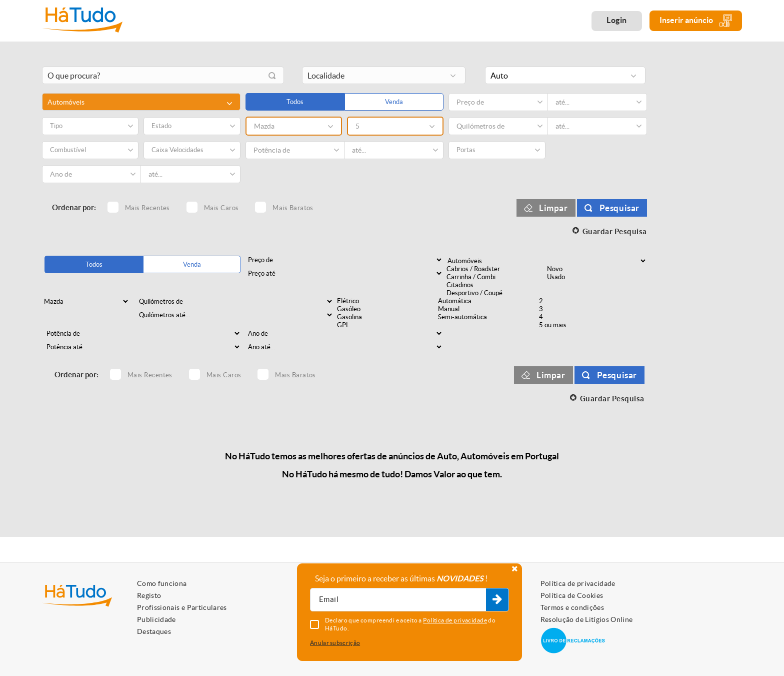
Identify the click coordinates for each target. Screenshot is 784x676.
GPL (386, 325)
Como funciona (162, 583)
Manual (487, 309)
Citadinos (496, 285)
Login (617, 20)
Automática (487, 301)
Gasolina (386, 317)
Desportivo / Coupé (496, 293)
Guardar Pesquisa (615, 231)
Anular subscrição (335, 643)
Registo (149, 595)
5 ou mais (588, 325)
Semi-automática (487, 317)
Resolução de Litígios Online (587, 619)
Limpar (553, 208)
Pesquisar (619, 208)
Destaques (154, 631)
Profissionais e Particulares (182, 607)
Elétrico (386, 301)
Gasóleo (386, 309)
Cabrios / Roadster (496, 269)
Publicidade (156, 619)
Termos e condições (572, 607)
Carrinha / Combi (496, 277)
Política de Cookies (572, 595)
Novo (596, 269)
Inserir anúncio (696, 21)
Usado (596, 277)
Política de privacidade (578, 583)
